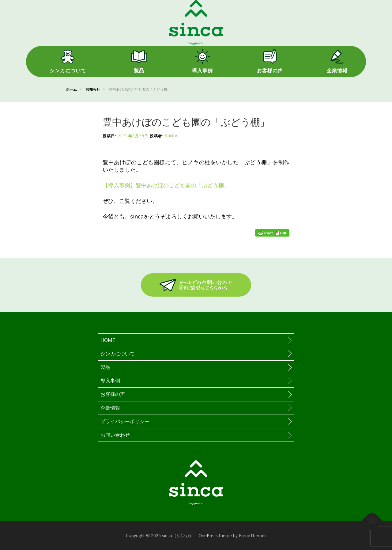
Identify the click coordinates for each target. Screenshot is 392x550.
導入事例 (202, 71)
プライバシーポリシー (125, 421)
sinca (171, 136)
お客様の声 (270, 71)
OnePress (208, 535)
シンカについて (68, 71)
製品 (139, 71)
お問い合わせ (115, 435)
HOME (108, 340)
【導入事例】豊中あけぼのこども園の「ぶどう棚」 (166, 185)
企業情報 (337, 71)
